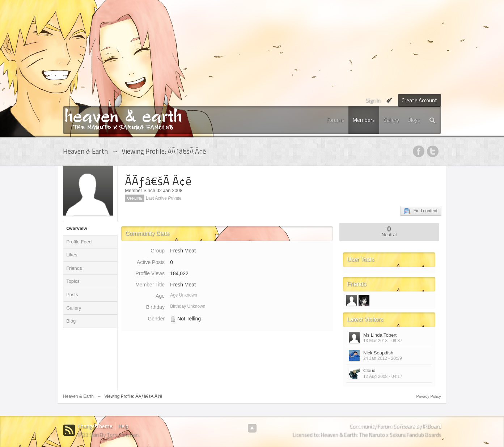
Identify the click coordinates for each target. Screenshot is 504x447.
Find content (421, 211)
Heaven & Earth (78, 396)
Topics (73, 281)
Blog (71, 321)
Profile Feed (79, 242)
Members (364, 120)
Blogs (414, 120)
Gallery (391, 120)
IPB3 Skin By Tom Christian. (109, 435)
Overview (77, 228)
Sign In (373, 100)
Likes (72, 255)
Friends (74, 268)
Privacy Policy (428, 396)
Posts (72, 295)
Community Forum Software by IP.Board (395, 426)
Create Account (420, 100)
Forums (335, 120)
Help (123, 426)
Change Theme (95, 426)
